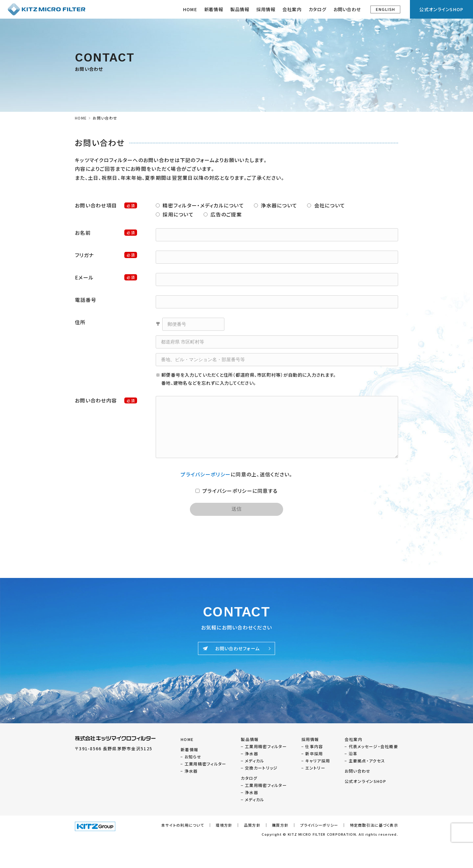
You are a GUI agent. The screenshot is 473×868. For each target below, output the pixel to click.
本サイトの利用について (183, 825)
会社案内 (354, 739)
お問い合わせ (347, 9)
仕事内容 (314, 746)
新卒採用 (314, 754)
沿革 (353, 754)
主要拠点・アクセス (367, 761)
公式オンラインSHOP (441, 9)
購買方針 (280, 825)
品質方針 (252, 825)
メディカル (255, 761)
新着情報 (214, 9)
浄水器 (191, 771)
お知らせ (193, 757)
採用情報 (266, 9)
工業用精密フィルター (206, 764)
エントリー (315, 768)
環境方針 (224, 825)
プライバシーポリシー (206, 474)
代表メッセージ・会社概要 (373, 746)
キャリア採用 (318, 761)
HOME (190, 9)
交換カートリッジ (261, 768)
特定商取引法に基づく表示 (374, 825)
